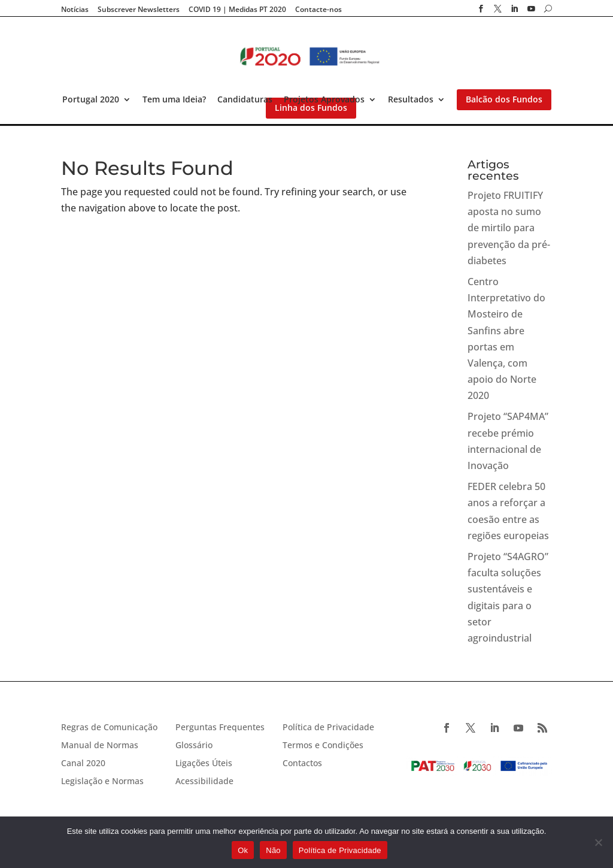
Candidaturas (245, 99)
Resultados (411, 99)
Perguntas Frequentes (220, 728)
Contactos (302, 764)
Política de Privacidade (328, 728)
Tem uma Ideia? (174, 99)
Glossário (194, 746)
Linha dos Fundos (311, 108)
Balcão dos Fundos (504, 99)
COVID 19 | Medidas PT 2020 (237, 10)
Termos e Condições (323, 746)
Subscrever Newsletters (139, 10)
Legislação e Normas (102, 782)
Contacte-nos (318, 10)
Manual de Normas (100, 746)
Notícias (75, 10)
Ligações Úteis (204, 764)
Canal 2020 (83, 764)
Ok (243, 850)
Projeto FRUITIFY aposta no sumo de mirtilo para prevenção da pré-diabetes (509, 228)
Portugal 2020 (91, 99)
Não (273, 850)
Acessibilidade (204, 782)
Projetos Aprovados (324, 99)
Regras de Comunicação (109, 728)
